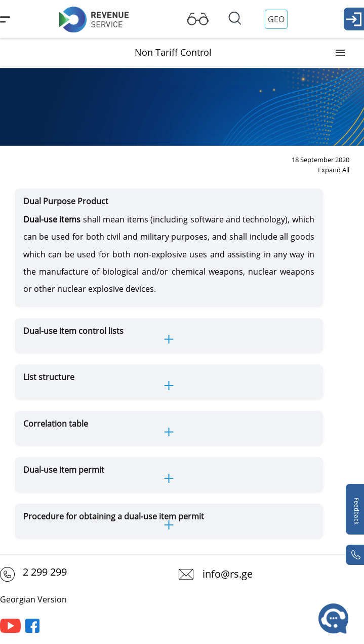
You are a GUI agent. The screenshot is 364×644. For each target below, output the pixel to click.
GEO (276, 19)
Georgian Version (33, 599)
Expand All (334, 170)
